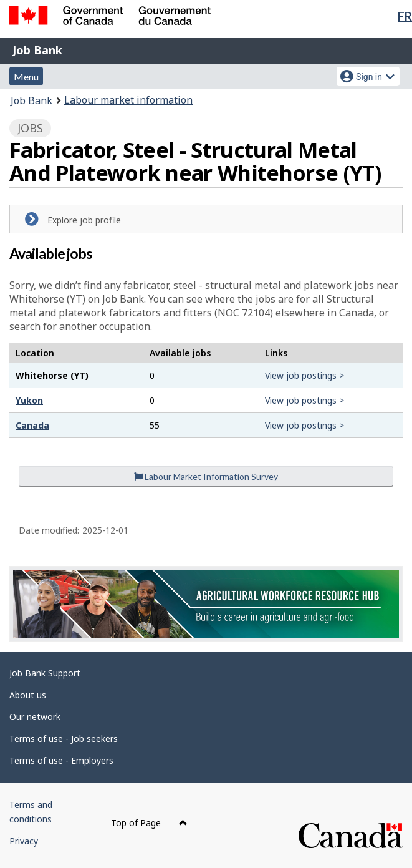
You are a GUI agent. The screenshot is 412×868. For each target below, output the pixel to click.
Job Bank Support (45, 673)
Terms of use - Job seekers (64, 739)
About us (28, 695)
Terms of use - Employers (61, 760)
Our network (35, 717)
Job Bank (37, 50)
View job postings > (304, 375)
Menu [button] (26, 76)
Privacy (24, 841)
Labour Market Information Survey (206, 476)
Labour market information (128, 100)
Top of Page (149, 823)
